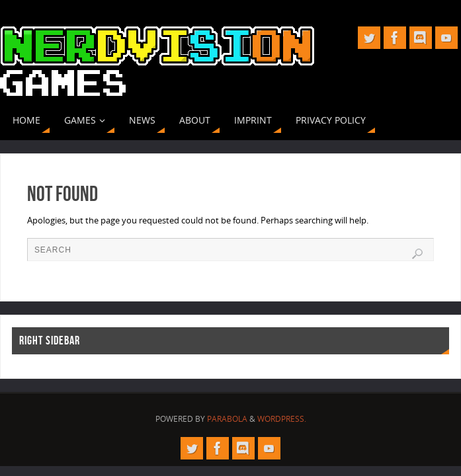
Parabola (227, 419)
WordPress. (282, 419)
